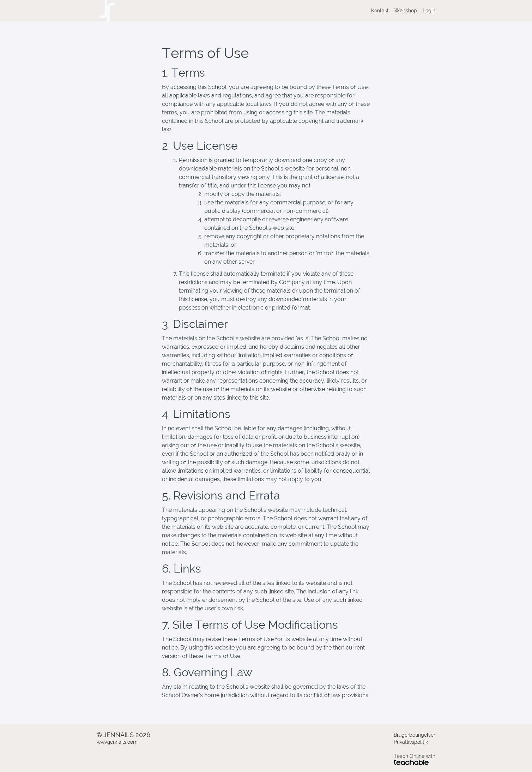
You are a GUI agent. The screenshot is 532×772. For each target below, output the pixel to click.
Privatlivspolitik (411, 742)
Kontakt (380, 11)
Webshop (406, 11)
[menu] (400, 11)
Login (429, 11)
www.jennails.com (117, 742)
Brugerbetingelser (415, 735)
